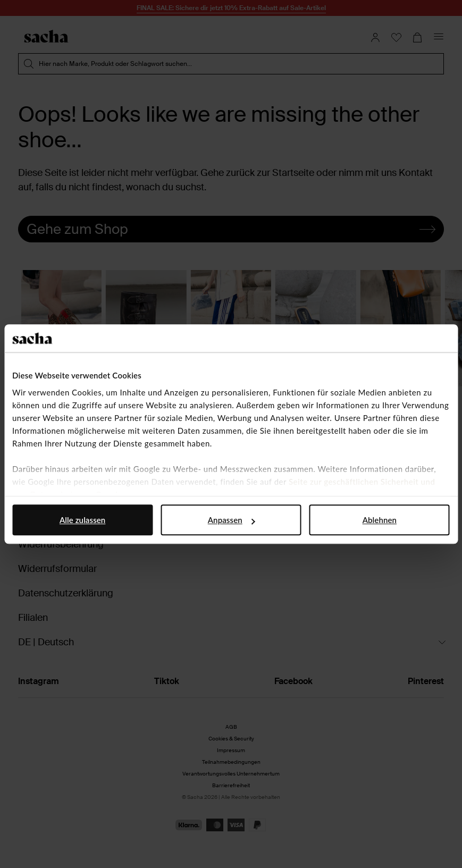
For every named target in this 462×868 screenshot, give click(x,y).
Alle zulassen (82, 520)
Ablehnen (380, 520)
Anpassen (232, 520)
